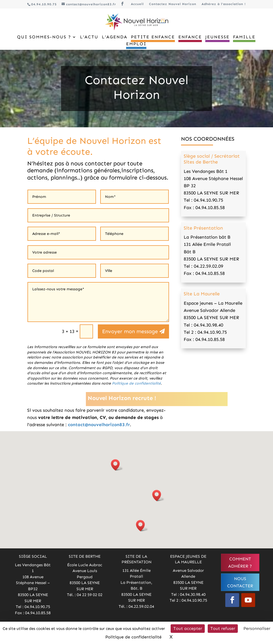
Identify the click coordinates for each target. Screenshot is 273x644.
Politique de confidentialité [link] (133, 637)
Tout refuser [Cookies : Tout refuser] (223, 628)
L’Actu (89, 37)
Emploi (136, 44)
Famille (244, 37)
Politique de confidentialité (136, 383)
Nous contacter (240, 582)
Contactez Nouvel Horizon (173, 4)
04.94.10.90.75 (44, 4)
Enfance (190, 37)
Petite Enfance (153, 37)
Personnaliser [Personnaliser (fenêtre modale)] (257, 628)
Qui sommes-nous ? (44, 37)
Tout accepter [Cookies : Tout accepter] (188, 628)
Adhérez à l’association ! (224, 4)
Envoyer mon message (130, 331)
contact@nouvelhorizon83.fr (99, 425)
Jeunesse (217, 37)
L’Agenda (115, 37)
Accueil (137, 4)
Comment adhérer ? (240, 563)
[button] (117, 465)
